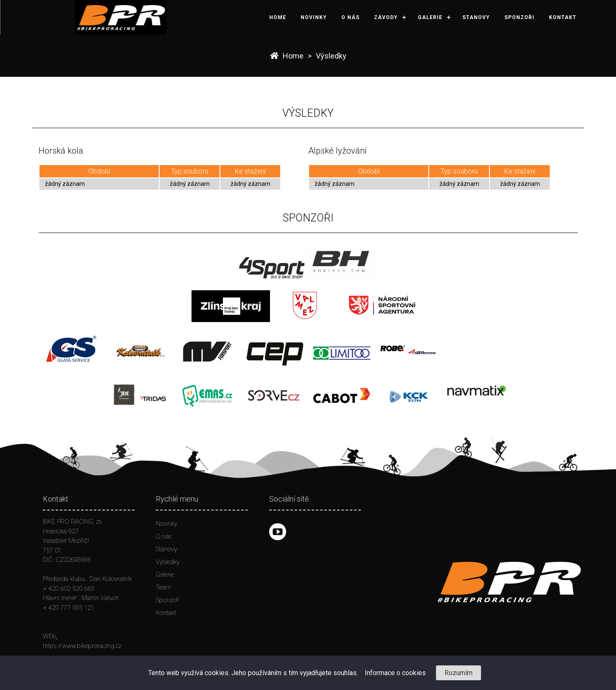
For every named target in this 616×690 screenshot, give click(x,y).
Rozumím (458, 673)
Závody (386, 17)
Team (163, 587)
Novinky (314, 17)
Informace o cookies (395, 673)
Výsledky (331, 56)
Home (278, 17)
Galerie (430, 17)
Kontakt (563, 17)
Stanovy (476, 17)
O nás (350, 17)
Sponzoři (519, 17)
